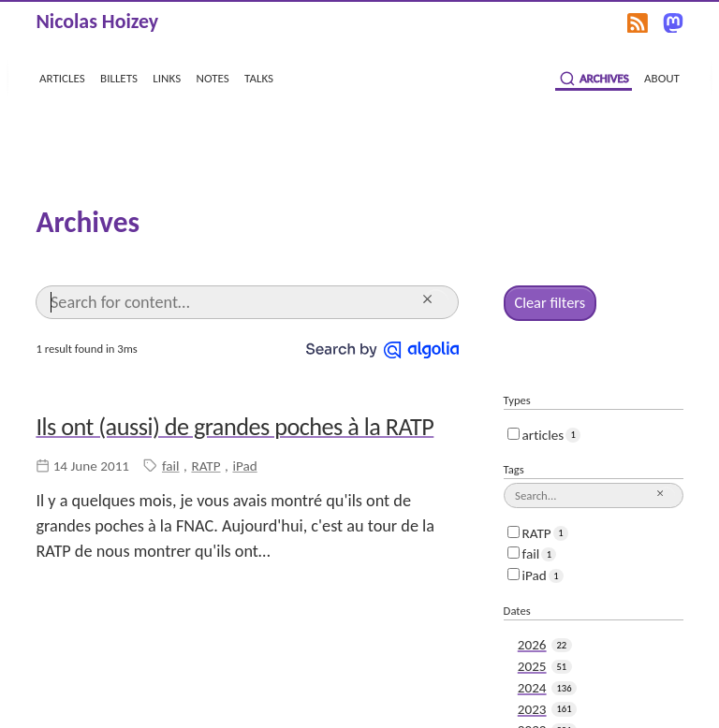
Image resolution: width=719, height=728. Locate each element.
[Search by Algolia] (382, 346)
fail (171, 464)
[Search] (233, 302)
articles (62, 77)
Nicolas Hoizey (97, 21)
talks (259, 77)
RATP (205, 464)
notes (213, 77)
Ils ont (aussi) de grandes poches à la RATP (235, 425)
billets (119, 77)
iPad (244, 464)
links (167, 77)
